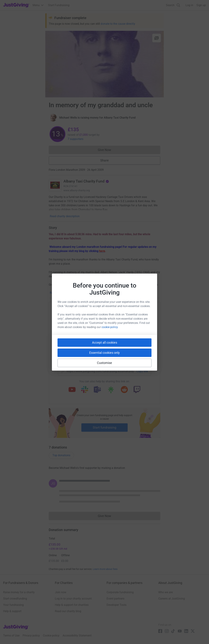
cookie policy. (110, 327)
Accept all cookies (105, 342)
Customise (105, 363)
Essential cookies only (104, 353)
